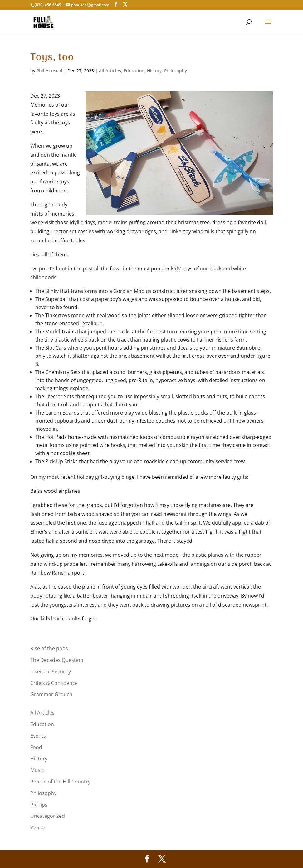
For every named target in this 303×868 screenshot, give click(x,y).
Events (38, 736)
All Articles (110, 71)
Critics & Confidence (54, 683)
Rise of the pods (49, 648)
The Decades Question (57, 660)
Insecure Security (51, 672)
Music (37, 770)
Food (36, 747)
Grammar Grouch (51, 694)
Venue (38, 827)
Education (134, 71)
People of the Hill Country (60, 782)
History (154, 71)
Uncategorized (48, 816)
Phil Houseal (49, 71)
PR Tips (39, 805)
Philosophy (176, 71)
